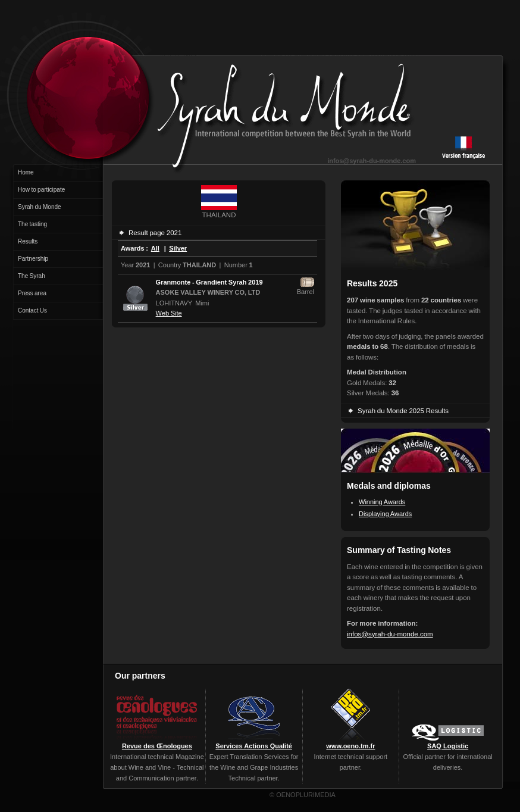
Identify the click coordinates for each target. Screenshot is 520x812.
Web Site (169, 313)
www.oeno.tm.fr (350, 746)
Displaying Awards (385, 514)
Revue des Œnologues (157, 746)
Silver (178, 248)
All (155, 248)
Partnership (33, 259)
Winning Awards (382, 502)
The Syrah (32, 276)
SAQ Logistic (448, 746)
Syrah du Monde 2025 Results (403, 411)
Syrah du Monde (40, 207)
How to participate (41, 190)
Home (26, 172)
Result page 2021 (155, 233)
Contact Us (32, 310)
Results (28, 241)
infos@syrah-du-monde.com (372, 161)
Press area (32, 293)
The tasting (32, 224)
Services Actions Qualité (254, 746)
